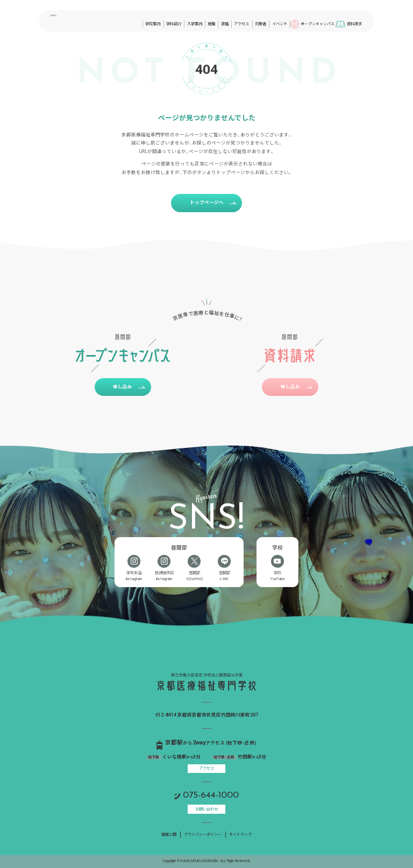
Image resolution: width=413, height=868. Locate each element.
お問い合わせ (206, 809)
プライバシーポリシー (203, 835)
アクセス (206, 768)
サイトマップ (240, 835)
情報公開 (169, 835)
